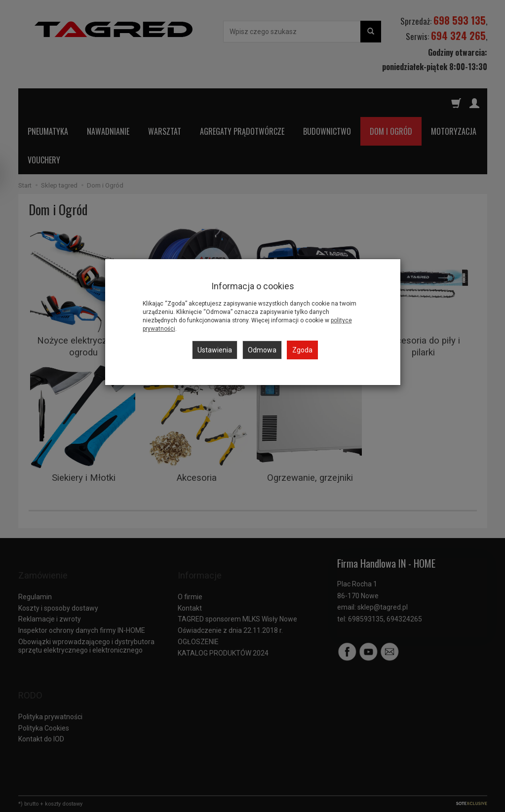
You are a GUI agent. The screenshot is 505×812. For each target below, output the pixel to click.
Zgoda (302, 350)
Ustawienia (215, 350)
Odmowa (262, 350)
